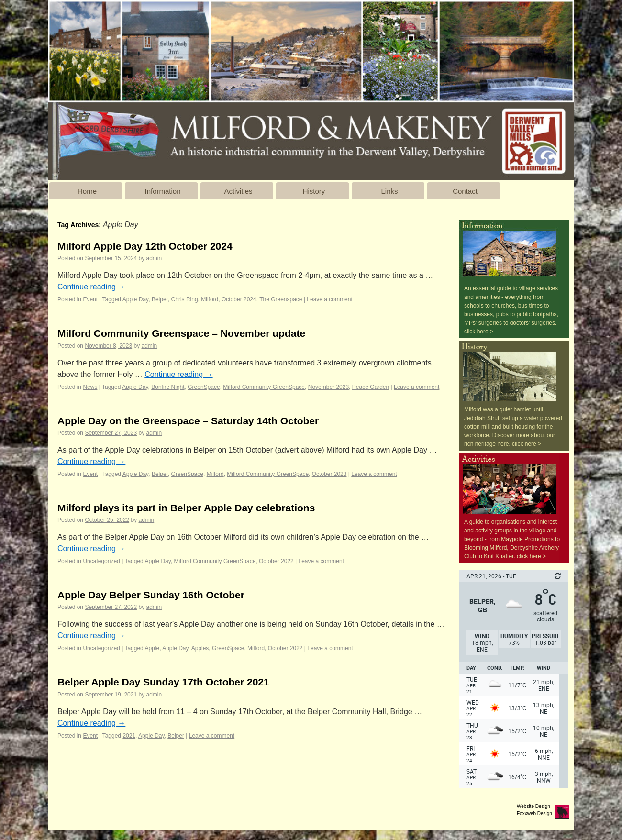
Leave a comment (329, 299)
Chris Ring (185, 299)
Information (162, 191)
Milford (210, 299)
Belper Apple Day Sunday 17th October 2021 (163, 682)
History (314, 191)
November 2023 (328, 387)
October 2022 (276, 561)
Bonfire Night (168, 387)
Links (389, 191)
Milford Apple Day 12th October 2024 (145, 246)
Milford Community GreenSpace (264, 387)
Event (90, 299)
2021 (129, 736)
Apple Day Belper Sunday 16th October (151, 595)
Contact (465, 191)
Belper (160, 299)
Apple (152, 648)
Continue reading (91, 287)
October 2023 (329, 474)
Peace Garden (371, 387)
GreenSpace (204, 387)
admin (154, 258)
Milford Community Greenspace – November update (181, 333)
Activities (238, 191)
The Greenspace (281, 299)
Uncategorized (101, 561)
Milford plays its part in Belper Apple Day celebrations (186, 508)
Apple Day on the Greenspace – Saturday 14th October (188, 421)
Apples (200, 648)
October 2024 (239, 299)
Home (87, 191)
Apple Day (135, 299)
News (90, 387)
